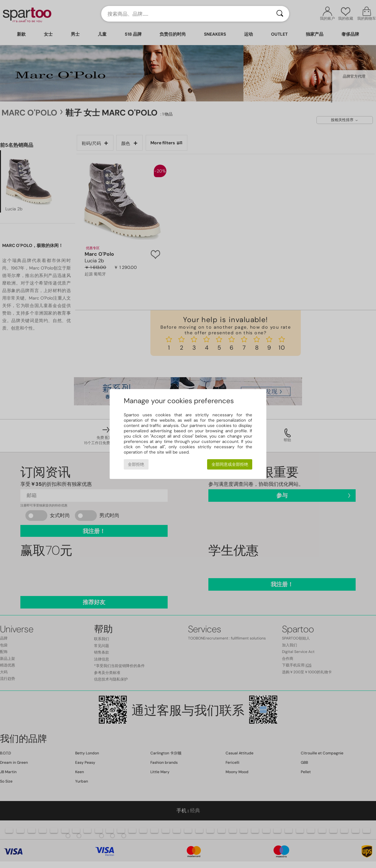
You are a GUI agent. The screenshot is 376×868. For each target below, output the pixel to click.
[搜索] (280, 14)
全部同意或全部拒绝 (230, 464)
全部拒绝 (136, 464)
